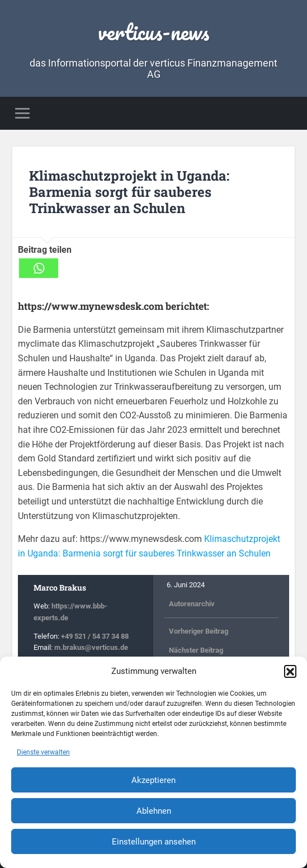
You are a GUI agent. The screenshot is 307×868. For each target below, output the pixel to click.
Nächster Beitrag (196, 650)
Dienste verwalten (43, 752)
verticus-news (153, 32)
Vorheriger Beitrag (199, 631)
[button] (290, 671)
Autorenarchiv (192, 604)
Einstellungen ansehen (154, 842)
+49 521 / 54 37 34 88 (95, 636)
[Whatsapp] (39, 268)
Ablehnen (154, 811)
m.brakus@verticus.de (91, 647)
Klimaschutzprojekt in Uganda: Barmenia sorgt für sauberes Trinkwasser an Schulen (129, 192)
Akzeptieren (153, 780)
